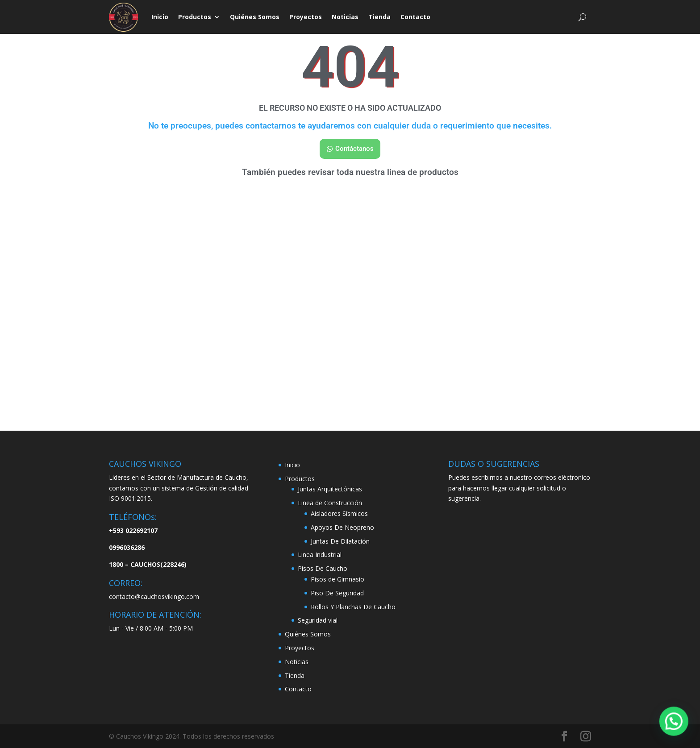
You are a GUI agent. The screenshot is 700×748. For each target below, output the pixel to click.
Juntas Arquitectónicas (330, 489)
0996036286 (127, 547)
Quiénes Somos (255, 17)
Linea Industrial (320, 555)
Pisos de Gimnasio (337, 579)
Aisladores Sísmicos (339, 513)
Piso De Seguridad (337, 593)
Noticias (345, 17)
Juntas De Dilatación (340, 541)
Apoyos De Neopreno (342, 527)
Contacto (415, 17)
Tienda (379, 17)
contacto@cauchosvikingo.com (154, 596)
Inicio (160, 17)
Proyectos (306, 17)
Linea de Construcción (330, 503)
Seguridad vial (318, 620)
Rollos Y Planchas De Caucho (353, 607)
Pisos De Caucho (323, 568)
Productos (195, 17)
